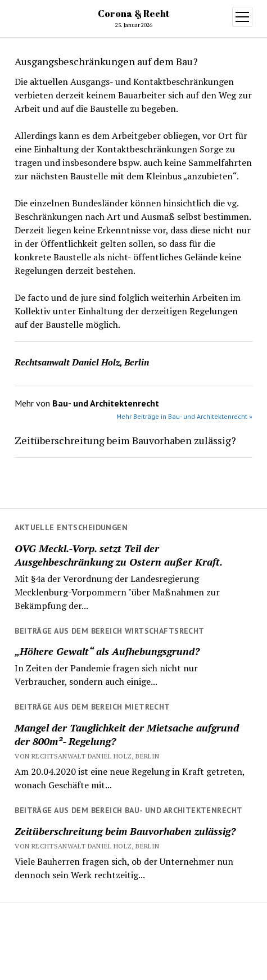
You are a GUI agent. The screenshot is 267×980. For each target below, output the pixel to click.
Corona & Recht (133, 13)
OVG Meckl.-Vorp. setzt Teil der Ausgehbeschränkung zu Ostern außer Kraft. (119, 555)
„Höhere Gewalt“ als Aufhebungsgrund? (107, 651)
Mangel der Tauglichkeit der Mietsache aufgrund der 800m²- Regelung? (127, 734)
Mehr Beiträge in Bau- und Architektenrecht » (184, 416)
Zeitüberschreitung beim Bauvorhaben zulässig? (125, 831)
